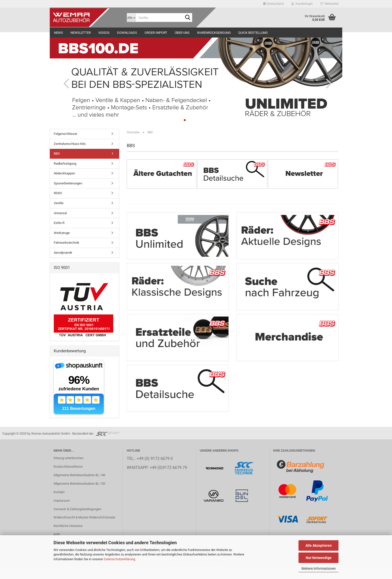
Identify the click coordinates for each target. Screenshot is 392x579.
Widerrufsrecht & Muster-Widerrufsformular (84, 529)
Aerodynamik (63, 253)
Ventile (59, 203)
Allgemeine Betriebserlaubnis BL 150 (79, 495)
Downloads (127, 33)
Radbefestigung (65, 164)
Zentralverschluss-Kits (70, 144)
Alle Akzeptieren (319, 545)
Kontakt (59, 504)
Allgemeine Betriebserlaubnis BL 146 (79, 487)
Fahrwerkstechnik (66, 243)
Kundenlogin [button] (302, 4)
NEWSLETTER (81, 33)
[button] (273, 4)
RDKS (58, 193)
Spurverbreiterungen (68, 183)
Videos (104, 33)
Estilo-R (59, 223)
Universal (60, 213)
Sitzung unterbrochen (68, 470)
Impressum (62, 512)
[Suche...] (131, 18)
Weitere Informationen (318, 568)
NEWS (58, 33)
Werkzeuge (62, 233)
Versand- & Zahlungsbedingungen (77, 521)
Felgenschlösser (65, 134)
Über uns (182, 33)
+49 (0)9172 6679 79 (168, 479)
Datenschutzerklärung (119, 559)
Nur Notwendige (319, 558)
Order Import (156, 33)
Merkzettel (329, 4)
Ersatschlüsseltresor (68, 479)
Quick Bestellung (253, 33)
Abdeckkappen (64, 173)
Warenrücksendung (214, 33)
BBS (57, 154)
